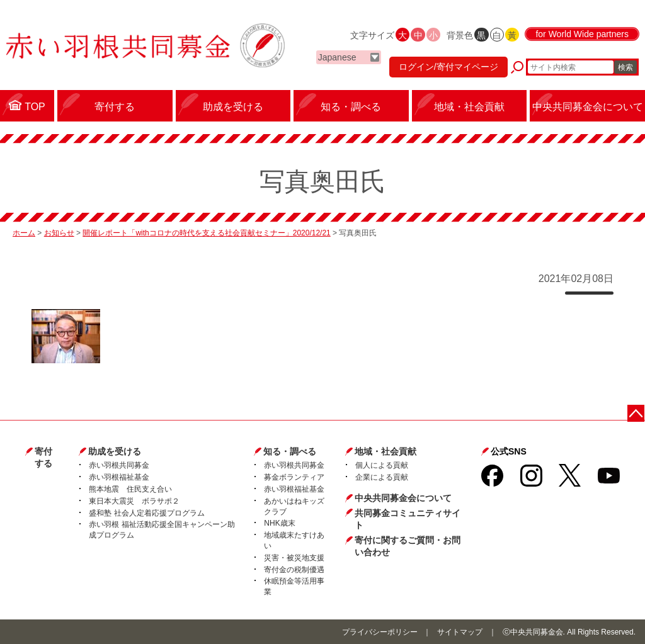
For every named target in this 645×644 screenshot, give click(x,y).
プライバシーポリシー (380, 632)
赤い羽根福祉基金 (119, 477)
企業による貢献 (382, 477)
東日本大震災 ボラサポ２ (134, 501)
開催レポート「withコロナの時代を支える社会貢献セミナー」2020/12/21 (206, 233)
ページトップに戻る (637, 413)
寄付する (43, 458)
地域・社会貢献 (385, 451)
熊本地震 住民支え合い (130, 489)
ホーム (24, 233)
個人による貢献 (382, 465)
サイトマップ (460, 632)
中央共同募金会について (403, 498)
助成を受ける (115, 451)
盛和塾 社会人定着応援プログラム (146, 513)
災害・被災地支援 (294, 558)
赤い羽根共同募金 (119, 465)
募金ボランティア (294, 477)
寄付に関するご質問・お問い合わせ (408, 546)
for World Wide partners (582, 34)
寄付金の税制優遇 (294, 570)
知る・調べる (290, 451)
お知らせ (59, 233)
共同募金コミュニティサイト (408, 519)
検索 (625, 67)
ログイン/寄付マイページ (448, 67)
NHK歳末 (279, 523)
